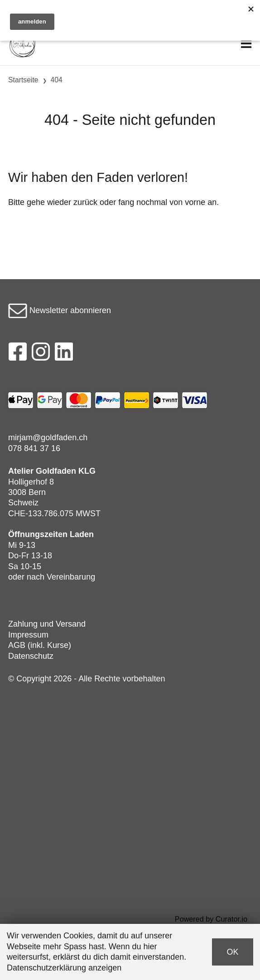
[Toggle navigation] (246, 44)
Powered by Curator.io (211, 919)
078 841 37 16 (34, 448)
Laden (82, 534)
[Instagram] (41, 354)
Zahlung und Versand (47, 624)
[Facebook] (17, 354)
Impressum (28, 635)
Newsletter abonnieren (60, 310)
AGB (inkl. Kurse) (40, 645)
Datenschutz (31, 656)
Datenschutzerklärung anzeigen (64, 968)
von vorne (187, 202)
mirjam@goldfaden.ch (48, 438)
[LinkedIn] (64, 354)
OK (232, 952)
